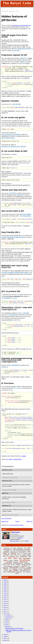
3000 (5, 580)
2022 (5, 589)
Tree (10, 569)
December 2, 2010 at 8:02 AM (10, 477)
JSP (7, 459)
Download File (23, 552)
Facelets (6, 555)
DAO (28, 550)
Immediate (12, 556)
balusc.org (20, 537)
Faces (12, 555)
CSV (14, 550)
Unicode (20, 569)
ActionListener (7, 548)
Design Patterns (14, 552)
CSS (11, 550)
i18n (8, 556)
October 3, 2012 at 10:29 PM (9, 490)
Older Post (29, 521)
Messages (11, 560)
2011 (5, 611)
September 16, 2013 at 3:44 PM (10, 515)
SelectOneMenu (8, 566)
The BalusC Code (17, 3)
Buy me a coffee (14, 541)
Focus (20, 555)
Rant (8, 564)
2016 (5, 601)
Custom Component (21, 550)
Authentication (20, 548)
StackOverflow (17, 459)
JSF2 (15, 558)
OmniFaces (25, 560)
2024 (5, 586)
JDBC (30, 556)
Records (13, 564)
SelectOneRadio (17, 566)
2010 (5, 613)
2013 (5, 607)
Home (17, 521)
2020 (5, 593)
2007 (5, 638)
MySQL (16, 560)
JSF (10, 558)
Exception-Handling (27, 553)
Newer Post (5, 521)
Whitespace (28, 572)
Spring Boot (5, 567)
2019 (5, 595)
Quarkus (4, 564)
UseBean (6, 570)
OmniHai (9, 562)
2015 (5, 603)
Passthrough (16, 562)
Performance (23, 562)
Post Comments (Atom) (17, 525)
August (7, 618)
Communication (7, 549)
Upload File (27, 569)
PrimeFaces (27, 563)
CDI (29, 548)
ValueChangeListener (25, 570)
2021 (5, 591)
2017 (5, 599)
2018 (5, 597)
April (7, 624)
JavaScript (24, 556)
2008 (5, 636)
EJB (18, 553)
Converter (7, 550)
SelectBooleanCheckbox (26, 564)
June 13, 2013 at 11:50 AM (8, 502)
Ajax (15, 548)
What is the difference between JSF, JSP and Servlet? (18, 631)
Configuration (28, 549)
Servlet (10, 459)
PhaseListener (8, 563)
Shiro (29, 566)
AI (11, 548)
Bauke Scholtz (16, 532)
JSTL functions (18, 388)
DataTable (6, 552)
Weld (24, 572)
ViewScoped (11, 572)
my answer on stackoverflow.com (21, 25)
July (6, 620)
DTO (29, 552)
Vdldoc (4, 572)
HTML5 (4, 556)
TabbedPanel (22, 567)
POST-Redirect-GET (18, 563)
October (8, 615)
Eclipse (13, 553)
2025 (5, 584)
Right (4, 493)
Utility (10, 570)
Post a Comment (6, 518)
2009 (5, 634)
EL (21, 553)
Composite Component (18, 549)
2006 (5, 640)
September (9, 617)
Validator (16, 570)
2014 (5, 605)
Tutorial (15, 569)
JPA (5, 558)
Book (25, 548)
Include (18, 556)
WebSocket (19, 572)
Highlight (29, 555)
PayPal (27, 541)
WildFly (17, 573)
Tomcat (6, 569)
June (7, 622)
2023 (5, 588)
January (7, 626)
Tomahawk (29, 567)
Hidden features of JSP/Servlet (14, 18)
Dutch (5, 553)
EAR (9, 553)
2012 (5, 609)
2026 (5, 582)
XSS (18, 294)
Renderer (18, 564)
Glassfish (24, 555)
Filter (16, 555)
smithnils (5, 505)
